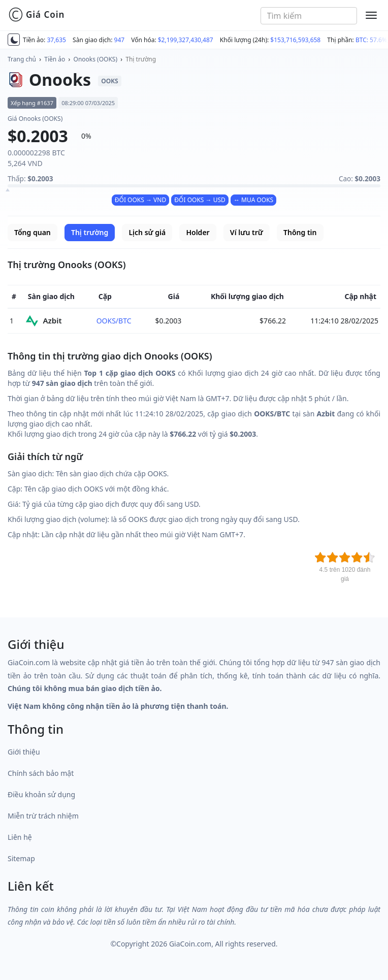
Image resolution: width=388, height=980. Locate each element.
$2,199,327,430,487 (186, 40)
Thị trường (141, 59)
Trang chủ (22, 59)
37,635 (56, 40)
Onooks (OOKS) (96, 59)
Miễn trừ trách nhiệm (43, 816)
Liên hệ (20, 837)
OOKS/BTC (114, 321)
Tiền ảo (55, 59)
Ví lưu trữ (247, 232)
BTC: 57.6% (371, 40)
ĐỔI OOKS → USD (200, 200)
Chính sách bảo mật (41, 773)
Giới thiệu (24, 752)
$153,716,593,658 (295, 40)
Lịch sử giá (147, 232)
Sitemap (21, 858)
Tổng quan (33, 232)
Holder (198, 232)
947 (120, 40)
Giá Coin (36, 15)
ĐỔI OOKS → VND (140, 200)
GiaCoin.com (190, 944)
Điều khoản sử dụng (41, 794)
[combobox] (309, 16)
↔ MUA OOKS (253, 200)
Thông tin (300, 232)
